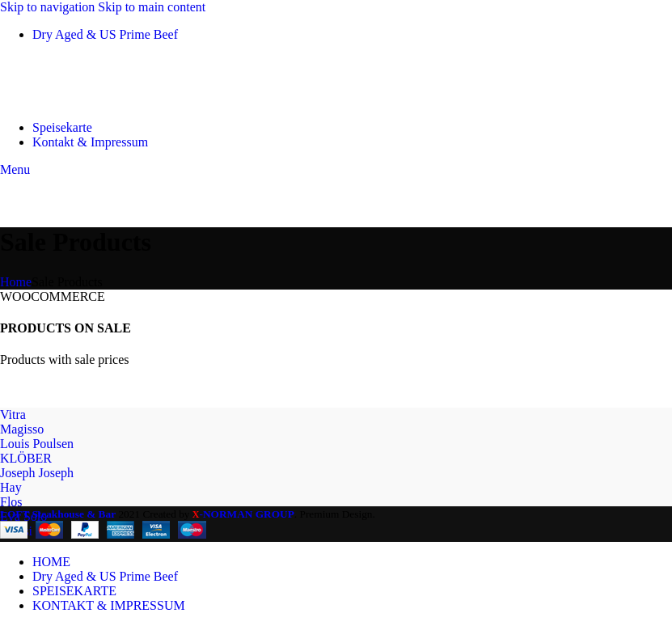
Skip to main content (152, 7)
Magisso (22, 429)
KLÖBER (26, 458)
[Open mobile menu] (15, 169)
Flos (11, 502)
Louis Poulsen (37, 444)
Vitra (13, 415)
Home (16, 282)
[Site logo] (81, 100)
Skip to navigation (49, 7)
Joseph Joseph (37, 473)
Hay (11, 487)
